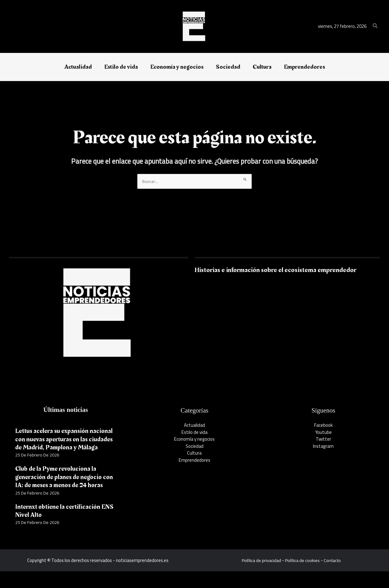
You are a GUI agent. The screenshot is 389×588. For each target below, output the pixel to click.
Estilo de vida (194, 432)
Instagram (323, 446)
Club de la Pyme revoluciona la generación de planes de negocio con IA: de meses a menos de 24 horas (60, 490)
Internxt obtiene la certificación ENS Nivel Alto (60, 527)
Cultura (194, 454)
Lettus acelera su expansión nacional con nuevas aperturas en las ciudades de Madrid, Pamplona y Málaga (65, 443)
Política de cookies (302, 577)
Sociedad (194, 446)
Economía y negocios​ (194, 440)
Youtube (323, 432)
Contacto (334, 577)
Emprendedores (194, 460)
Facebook (323, 426)
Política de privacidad (260, 577)
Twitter (323, 440)
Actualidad (194, 426)
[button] (375, 26)
